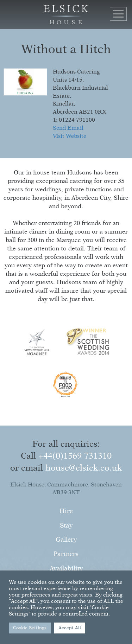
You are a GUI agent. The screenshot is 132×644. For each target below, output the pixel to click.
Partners (66, 554)
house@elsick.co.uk (84, 468)
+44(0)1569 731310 (75, 456)
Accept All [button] (70, 628)
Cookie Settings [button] (30, 628)
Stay (66, 526)
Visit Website (70, 136)
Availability (66, 569)
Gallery (66, 540)
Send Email (68, 128)
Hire (66, 511)
